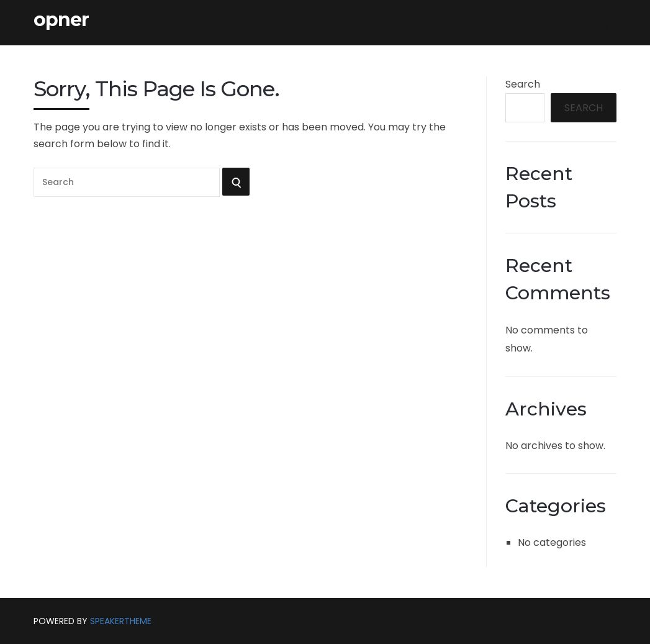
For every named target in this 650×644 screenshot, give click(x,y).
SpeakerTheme (121, 621)
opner (61, 20)
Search (523, 84)
